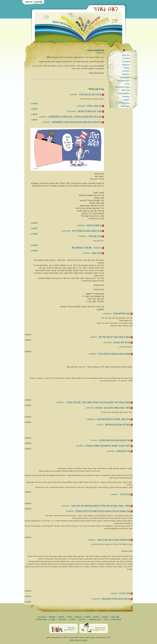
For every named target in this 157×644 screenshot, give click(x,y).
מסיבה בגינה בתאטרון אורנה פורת (114, 354)
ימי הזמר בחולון (94, 106)
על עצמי (125, 55)
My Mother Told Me (82, 248)
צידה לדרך (125, 494)
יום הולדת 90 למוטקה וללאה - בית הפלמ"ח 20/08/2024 (75, 117)
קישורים (126, 97)
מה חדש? (125, 90)
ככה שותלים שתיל (122, 313)
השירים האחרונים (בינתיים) (118, 424)
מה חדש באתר (123, 451)
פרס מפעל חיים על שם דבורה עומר (113, 540)
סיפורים (126, 71)
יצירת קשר (29, 2)
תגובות (126, 100)
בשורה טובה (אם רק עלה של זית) (114, 337)
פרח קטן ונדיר (95, 236)
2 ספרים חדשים (94, 225)
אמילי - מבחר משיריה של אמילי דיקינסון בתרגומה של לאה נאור (101, 506)
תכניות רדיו (124, 77)
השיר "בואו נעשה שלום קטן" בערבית (113, 408)
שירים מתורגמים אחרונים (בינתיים (114, 440)
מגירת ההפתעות (122, 87)
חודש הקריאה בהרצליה (90, 94)
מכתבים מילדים (123, 103)
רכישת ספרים (123, 93)
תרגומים (126, 65)
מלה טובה (97, 253)
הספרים (126, 61)
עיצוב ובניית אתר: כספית (78, 640)
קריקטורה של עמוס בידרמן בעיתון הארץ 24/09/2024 (77, 122)
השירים (126, 58)
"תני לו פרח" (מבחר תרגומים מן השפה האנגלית (108, 446)
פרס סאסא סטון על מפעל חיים (87, 231)
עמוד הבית (39, 2)
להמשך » (34, 103)
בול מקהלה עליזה (96, 73)
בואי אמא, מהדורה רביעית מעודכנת (113, 419)
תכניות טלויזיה (123, 81)
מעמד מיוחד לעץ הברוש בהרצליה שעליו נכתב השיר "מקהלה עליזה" (98, 402)
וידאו (127, 84)
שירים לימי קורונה (122, 342)
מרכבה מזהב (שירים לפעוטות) (116, 599)
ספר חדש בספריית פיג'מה (89, 111)
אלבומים (125, 74)
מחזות (126, 68)
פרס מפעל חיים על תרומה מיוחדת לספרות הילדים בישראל (103, 511)
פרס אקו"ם (125, 593)
